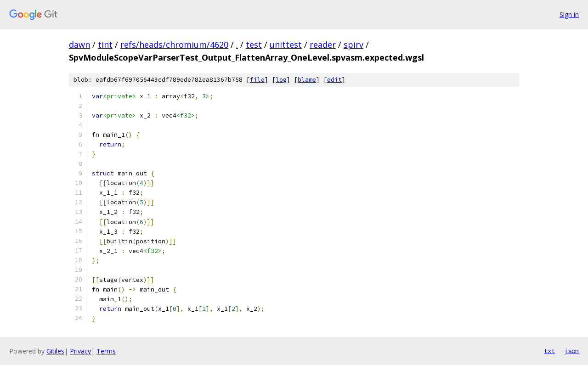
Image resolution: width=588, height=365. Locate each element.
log (281, 80)
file (257, 80)
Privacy (80, 351)
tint (105, 45)
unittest (286, 45)
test (254, 45)
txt (549, 351)
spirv (353, 45)
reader (323, 45)
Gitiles (55, 351)
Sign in (569, 14)
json (571, 351)
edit (334, 80)
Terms (106, 351)
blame (307, 80)
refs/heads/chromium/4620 (174, 45)
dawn (79, 45)
